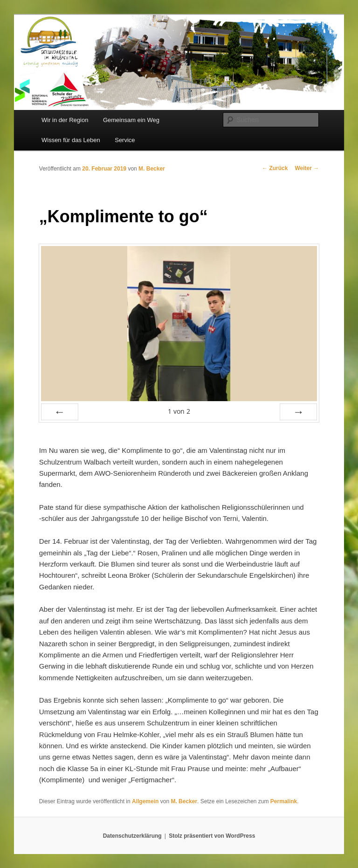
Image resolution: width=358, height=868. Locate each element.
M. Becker (152, 169)
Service (125, 140)
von (179, 411)
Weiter (307, 168)
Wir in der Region (65, 120)
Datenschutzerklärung (132, 836)
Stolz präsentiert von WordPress (212, 836)
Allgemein (145, 801)
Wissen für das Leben (71, 140)
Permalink (284, 801)
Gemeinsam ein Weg (131, 120)
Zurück (275, 168)
